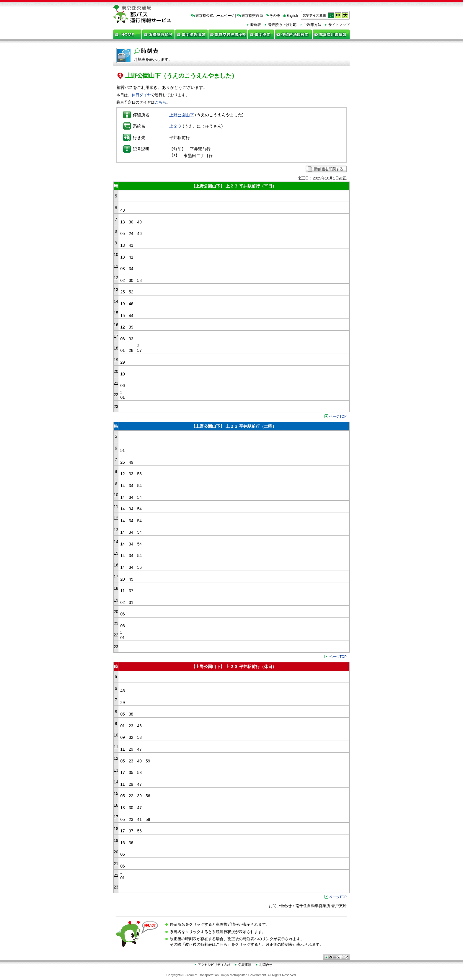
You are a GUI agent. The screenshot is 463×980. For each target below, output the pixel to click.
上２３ (175, 126)
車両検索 (261, 34)
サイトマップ (339, 25)
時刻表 (256, 25)
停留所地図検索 (293, 34)
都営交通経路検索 (228, 34)
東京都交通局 (252, 16)
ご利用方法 (312, 25)
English (292, 16)
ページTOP (338, 416)
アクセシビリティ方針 (214, 965)
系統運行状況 (158, 34)
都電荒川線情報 (331, 34)
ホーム (127, 34)
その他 (275, 16)
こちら (160, 102)
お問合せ (266, 965)
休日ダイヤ (141, 95)
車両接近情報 (191, 34)
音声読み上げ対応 (282, 25)
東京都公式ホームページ (215, 16)
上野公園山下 (182, 115)
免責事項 (245, 965)
